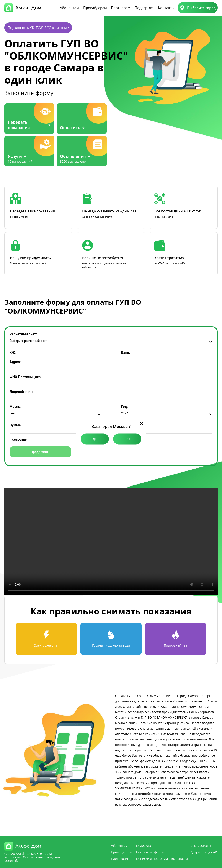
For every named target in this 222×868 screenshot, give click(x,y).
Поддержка (144, 8)
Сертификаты (201, 846)
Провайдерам (95, 8)
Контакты (166, 8)
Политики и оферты (149, 852)
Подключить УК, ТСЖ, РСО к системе (38, 28)
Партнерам (121, 8)
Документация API (204, 852)
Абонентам (69, 8)
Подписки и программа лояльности (161, 859)
